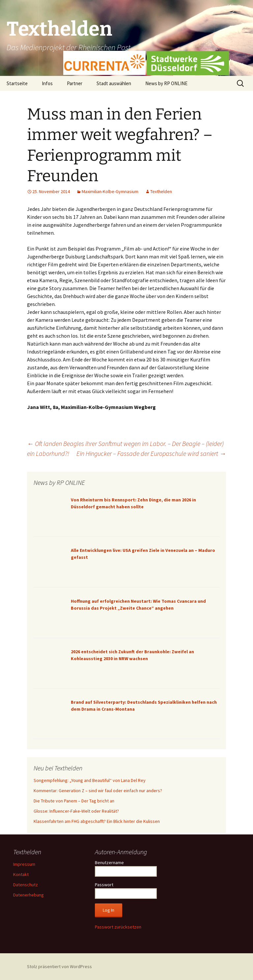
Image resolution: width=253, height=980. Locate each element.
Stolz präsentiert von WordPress (59, 966)
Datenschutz (26, 885)
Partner (75, 83)
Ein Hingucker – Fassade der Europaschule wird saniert (151, 453)
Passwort (104, 885)
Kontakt (21, 874)
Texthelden (161, 191)
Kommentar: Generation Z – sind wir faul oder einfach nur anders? (98, 791)
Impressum (24, 864)
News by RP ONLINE (166, 83)
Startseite (17, 83)
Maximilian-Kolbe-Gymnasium (110, 191)
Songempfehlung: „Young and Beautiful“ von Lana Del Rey (90, 780)
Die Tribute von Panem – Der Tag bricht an (74, 801)
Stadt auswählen (114, 83)
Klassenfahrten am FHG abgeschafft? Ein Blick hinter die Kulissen (97, 821)
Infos (47, 83)
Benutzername (109, 862)
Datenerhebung (28, 895)
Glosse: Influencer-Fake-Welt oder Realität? (76, 811)
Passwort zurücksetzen (118, 927)
